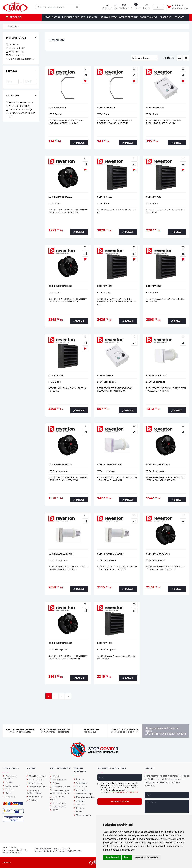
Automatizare (81, 790)
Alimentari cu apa (83, 794)
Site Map (32, 800)
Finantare (9, 789)
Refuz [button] (127, 857)
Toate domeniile (82, 815)
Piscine (78, 812)
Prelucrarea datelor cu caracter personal (60, 792)
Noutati (8, 782)
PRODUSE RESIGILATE (73, 17)
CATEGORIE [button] (13, 96)
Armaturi (79, 801)
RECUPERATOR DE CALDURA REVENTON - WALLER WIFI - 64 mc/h (117, 479)
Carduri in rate (34, 783)
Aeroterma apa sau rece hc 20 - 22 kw (116, 211)
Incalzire (79, 779)
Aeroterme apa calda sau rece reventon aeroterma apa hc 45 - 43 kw (117, 302)
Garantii (55, 776)
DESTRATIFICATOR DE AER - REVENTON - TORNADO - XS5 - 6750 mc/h (68, 300)
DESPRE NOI (166, 17)
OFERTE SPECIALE (128, 17)
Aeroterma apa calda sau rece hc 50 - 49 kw (165, 300)
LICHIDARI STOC (108, 17)
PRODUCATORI (52, 17)
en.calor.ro (9, 797)
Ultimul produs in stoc (22, 59)
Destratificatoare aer (21, 109)
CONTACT (180, 17)
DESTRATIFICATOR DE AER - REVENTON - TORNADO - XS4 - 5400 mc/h (166, 568)
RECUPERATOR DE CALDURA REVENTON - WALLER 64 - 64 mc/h (166, 389)
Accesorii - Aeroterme (21, 102)
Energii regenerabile (84, 797)
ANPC (54, 810)
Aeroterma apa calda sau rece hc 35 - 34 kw (165, 211)
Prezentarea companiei (10, 777)
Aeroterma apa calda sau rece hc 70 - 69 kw (67, 389)
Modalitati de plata (36, 776)
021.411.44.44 (177, 734)
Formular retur (35, 797)
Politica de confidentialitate (34, 792)
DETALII (79, 143)
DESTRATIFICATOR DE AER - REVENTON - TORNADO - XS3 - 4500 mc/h (68, 211)
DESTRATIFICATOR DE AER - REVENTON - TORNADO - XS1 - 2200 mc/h (68, 479)
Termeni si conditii (36, 787)
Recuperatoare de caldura (22, 115)
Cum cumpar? (58, 807)
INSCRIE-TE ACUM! (120, 801)
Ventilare (79, 804)
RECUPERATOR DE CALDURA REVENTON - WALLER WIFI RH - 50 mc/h (68, 568)
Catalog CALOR (12, 786)
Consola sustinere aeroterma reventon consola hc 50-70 (115, 122)
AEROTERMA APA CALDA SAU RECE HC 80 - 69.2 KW (116, 657)
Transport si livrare (60, 787)
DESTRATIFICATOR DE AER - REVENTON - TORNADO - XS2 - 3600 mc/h (166, 479)
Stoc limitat (16, 55)
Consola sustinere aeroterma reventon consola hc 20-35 (66, 122)
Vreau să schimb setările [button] (147, 857)
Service (55, 783)
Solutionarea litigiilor (57, 798)
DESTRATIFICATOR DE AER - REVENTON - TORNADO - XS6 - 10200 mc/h (68, 657)
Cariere (7, 793)
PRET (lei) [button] (11, 71)
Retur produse (58, 780)
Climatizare (80, 783)
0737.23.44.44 (157, 734)
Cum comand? (58, 803)
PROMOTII (92, 17)
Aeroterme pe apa (19, 106)
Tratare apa (80, 786)
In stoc (14, 44)
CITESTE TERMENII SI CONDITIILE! (124, 792)
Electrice (79, 808)
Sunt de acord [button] (112, 857)
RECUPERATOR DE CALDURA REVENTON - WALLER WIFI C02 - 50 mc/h (117, 568)
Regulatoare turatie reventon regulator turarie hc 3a (115, 389)
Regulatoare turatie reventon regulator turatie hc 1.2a (164, 122)
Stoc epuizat (17, 52)
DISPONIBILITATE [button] (16, 38)
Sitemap (7, 862)
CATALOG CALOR (149, 17)
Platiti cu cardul (35, 780)
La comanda (17, 48)
